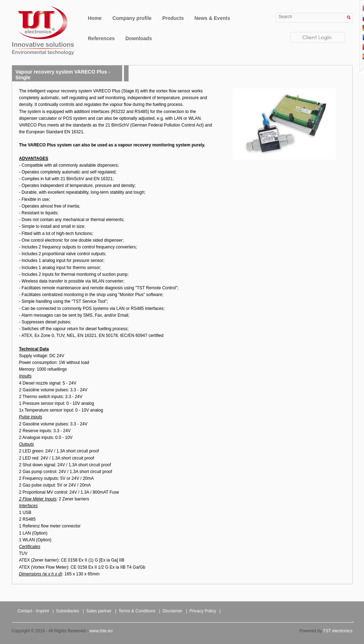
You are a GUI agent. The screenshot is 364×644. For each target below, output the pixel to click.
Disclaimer (173, 611)
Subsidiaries (68, 611)
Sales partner (99, 611)
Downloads (139, 38)
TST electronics (338, 631)
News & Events (212, 18)
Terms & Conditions (137, 611)
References (102, 38)
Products (173, 18)
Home (95, 18)
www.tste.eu (101, 631)
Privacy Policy (203, 611)
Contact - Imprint (33, 611)
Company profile (132, 18)
